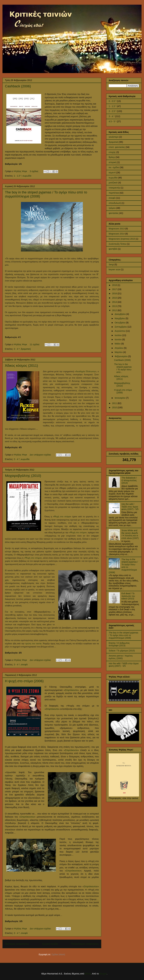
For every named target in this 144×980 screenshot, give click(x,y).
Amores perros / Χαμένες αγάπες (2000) (121, 657)
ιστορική (113, 162)
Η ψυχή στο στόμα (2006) (24, 681)
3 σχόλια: (34, 171)
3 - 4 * (17, 349)
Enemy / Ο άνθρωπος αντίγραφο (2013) (119, 644)
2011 (115, 403)
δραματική (26, 349)
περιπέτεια (114, 193)
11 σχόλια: (35, 344)
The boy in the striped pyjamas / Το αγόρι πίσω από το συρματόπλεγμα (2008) (123, 566)
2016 (115, 293)
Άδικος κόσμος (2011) (21, 366)
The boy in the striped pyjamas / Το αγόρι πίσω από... (123, 368)
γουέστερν (114, 137)
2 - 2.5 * (112, 111)
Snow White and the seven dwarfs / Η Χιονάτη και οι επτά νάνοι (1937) (130, 534)
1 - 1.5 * (18, 176)
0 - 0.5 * (112, 101)
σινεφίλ (24, 665)
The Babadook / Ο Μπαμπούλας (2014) (129, 480)
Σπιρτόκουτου (27, 817)
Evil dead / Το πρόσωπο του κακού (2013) (128, 596)
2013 (115, 306)
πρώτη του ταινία (33, 643)
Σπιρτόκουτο (71, 690)
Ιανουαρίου (120, 398)
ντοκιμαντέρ (114, 188)
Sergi (111, 265)
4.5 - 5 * (112, 121)
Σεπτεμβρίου (121, 327)
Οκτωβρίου (120, 323)
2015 (115, 298)
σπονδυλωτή (115, 203)
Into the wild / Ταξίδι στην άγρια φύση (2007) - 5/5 (130, 507)
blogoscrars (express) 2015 (122, 239)
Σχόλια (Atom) (58, 954)
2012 (115, 310)
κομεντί (112, 173)
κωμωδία (27, 176)
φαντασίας (114, 213)
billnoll (88, 974)
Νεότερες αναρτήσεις (17, 944)
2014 (115, 302)
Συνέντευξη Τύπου (118, 244)
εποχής (112, 152)
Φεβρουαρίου (121, 356)
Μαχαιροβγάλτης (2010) (23, 476)
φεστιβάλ (113, 249)
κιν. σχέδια (114, 167)
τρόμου (112, 208)
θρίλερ (112, 157)
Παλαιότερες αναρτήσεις (85, 944)
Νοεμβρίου (120, 318)
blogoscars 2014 (117, 234)
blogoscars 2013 (117, 229)
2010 (115, 407)
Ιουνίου (118, 339)
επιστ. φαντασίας (117, 147)
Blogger (103, 974)
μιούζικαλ (113, 183)
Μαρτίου (119, 352)
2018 (115, 285)
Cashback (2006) (18, 86)
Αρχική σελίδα (50, 944)
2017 (115, 289)
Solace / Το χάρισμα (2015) (122, 651)
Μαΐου (118, 344)
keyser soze (115, 269)
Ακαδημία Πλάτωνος (85, 371)
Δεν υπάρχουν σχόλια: (41, 455)
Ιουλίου (118, 335)
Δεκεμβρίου (120, 314)
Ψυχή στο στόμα (62, 516)
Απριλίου (119, 348)
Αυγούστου (120, 331)
